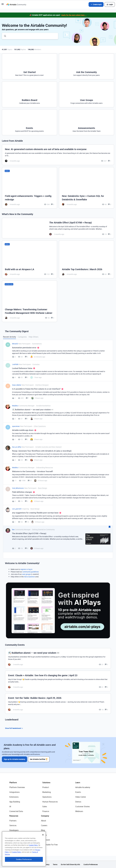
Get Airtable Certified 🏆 (39, 759)
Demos (78, 802)
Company (45, 816)
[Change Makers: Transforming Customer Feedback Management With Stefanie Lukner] (29, 301)
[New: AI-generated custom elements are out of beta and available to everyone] (58, 155)
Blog (43, 830)
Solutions (46, 783)
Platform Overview (17, 787)
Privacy (47, 864)
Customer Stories (83, 806)
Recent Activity (10, 337)
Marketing (47, 792)
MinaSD (15, 344)
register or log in (26, 569)
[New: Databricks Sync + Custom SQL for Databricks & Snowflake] (87, 188)
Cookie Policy (33, 861)
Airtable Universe (16, 845)
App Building (15, 802)
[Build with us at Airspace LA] (29, 259)
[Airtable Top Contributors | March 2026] (87, 259)
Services (13, 825)
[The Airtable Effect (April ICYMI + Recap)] (58, 228)
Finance (46, 811)
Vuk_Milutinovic (18, 488)
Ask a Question (29, 577)
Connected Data (16, 811)
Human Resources (50, 802)
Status (44, 835)
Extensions (14, 797)
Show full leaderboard (14, 728)
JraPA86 (15, 364)
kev (13, 529)
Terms (55, 864)
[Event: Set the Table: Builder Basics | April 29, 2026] (58, 704)
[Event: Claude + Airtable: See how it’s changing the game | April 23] (58, 681)
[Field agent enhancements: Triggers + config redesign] (29, 188)
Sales (45, 806)
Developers (14, 830)
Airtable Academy (83, 787)
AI (10, 806)
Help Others (33, 337)
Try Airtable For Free (49, 845)
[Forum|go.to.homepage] (16, 4)
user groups (26, 574)
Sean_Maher (17, 385)
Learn (78, 783)
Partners (13, 821)
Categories (22, 337)
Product (46, 787)
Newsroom (46, 840)
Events (78, 792)
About (44, 821)
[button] (3, 5)
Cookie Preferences (91, 864)
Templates (14, 840)
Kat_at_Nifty (17, 447)
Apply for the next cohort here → (74, 15)
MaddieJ (15, 406)
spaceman (16, 426)
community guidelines (31, 572)
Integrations (14, 792)
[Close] (43, 850)
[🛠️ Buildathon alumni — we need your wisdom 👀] (58, 658)
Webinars (79, 811)
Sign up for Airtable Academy (14, 759)
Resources (14, 816)
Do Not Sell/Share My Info (70, 864)
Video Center (81, 797)
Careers (44, 825)
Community (14, 835)
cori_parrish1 (17, 509)
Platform (13, 783)
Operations (47, 797)
